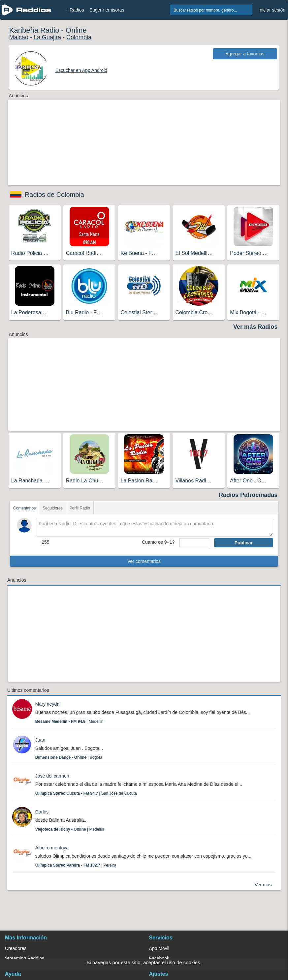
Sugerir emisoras (107, 10)
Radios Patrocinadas (248, 495)
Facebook (159, 958)
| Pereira (76, 865)
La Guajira (47, 37)
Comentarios (24, 508)
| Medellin (69, 721)
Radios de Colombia (54, 195)
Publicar (244, 543)
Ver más (263, 885)
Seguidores (53, 508)
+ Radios (75, 10)
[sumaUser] (194, 543)
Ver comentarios (144, 561)
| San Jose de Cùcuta (86, 793)
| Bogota (69, 757)
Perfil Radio (80, 508)
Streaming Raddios (25, 958)
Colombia (79, 37)
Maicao (19, 37)
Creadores (16, 948)
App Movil (159, 948)
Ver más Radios (255, 327)
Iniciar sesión (272, 10)
